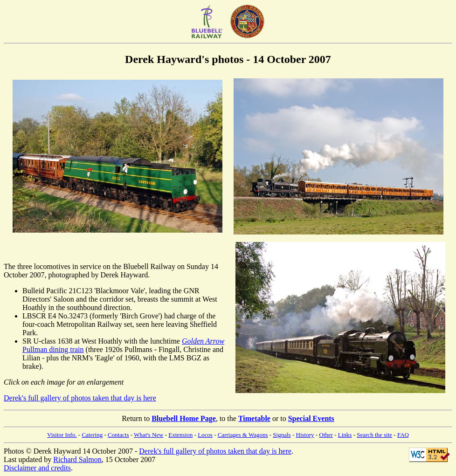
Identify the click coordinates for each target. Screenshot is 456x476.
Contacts (118, 435)
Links (345, 435)
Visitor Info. (62, 435)
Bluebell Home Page (184, 418)
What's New (149, 435)
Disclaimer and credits (37, 468)
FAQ (403, 435)
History (305, 435)
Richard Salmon (77, 459)
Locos (205, 435)
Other (326, 435)
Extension (180, 435)
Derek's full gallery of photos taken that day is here (80, 398)
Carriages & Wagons (243, 435)
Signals (282, 435)
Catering (92, 435)
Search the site (374, 435)
